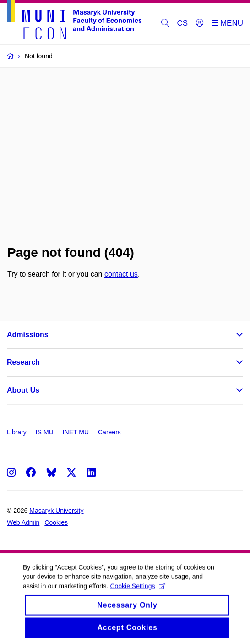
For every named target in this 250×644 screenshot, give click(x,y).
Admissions (28, 335)
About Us (23, 390)
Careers (109, 432)
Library (17, 432)
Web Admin (23, 522)
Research (23, 362)
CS (183, 23)
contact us (121, 274)
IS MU (45, 432)
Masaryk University (56, 511)
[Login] (200, 23)
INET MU (76, 432)
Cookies (56, 522)
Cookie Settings (138, 593)
